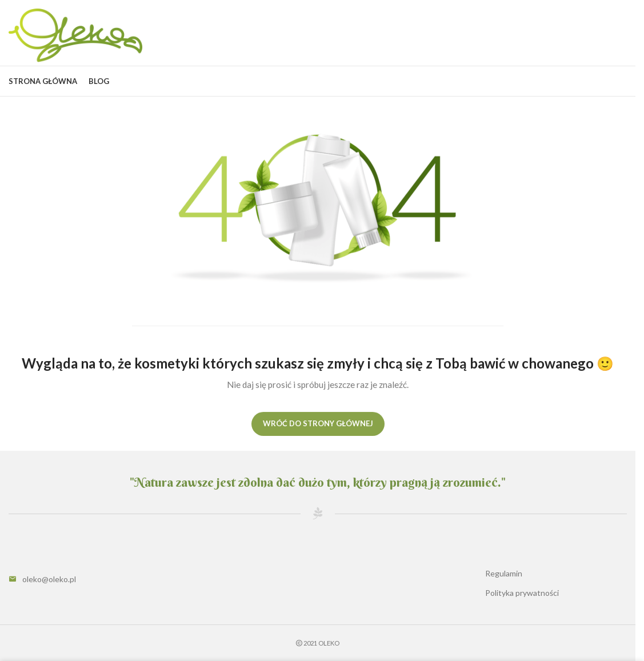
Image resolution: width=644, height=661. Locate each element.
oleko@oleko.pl (49, 579)
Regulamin (504, 573)
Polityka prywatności (522, 593)
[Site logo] (75, 35)
